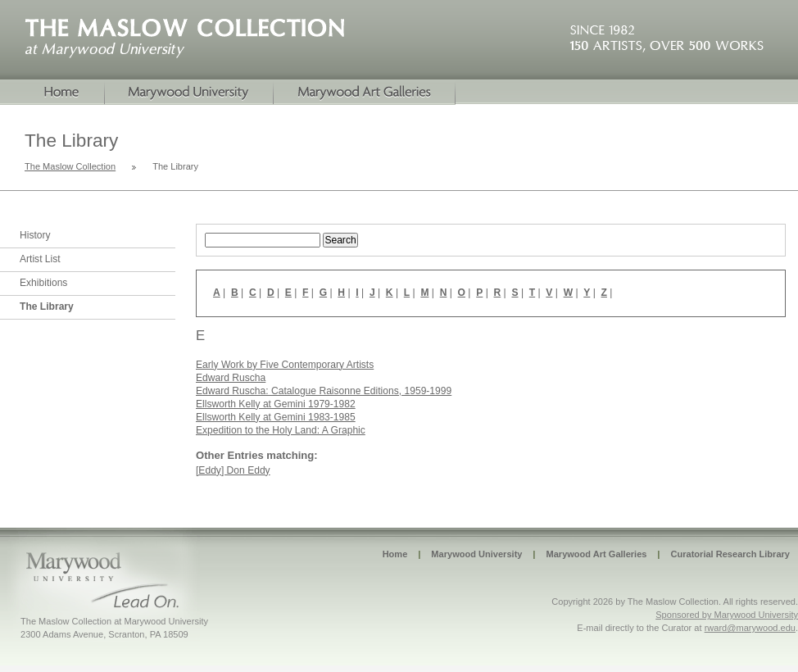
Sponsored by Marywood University (727, 615)
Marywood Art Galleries (596, 554)
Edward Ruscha (231, 378)
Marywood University (189, 93)
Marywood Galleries (365, 93)
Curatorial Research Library (730, 554)
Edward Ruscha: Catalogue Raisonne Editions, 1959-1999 (324, 391)
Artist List (40, 259)
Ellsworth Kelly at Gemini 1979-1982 (276, 404)
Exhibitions (43, 283)
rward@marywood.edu (750, 628)
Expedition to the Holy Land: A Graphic (281, 430)
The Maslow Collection (70, 166)
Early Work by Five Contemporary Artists (285, 365)
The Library (47, 306)
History (35, 235)
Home (52, 93)
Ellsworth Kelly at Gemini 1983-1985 (276, 417)
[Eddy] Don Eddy (233, 470)
